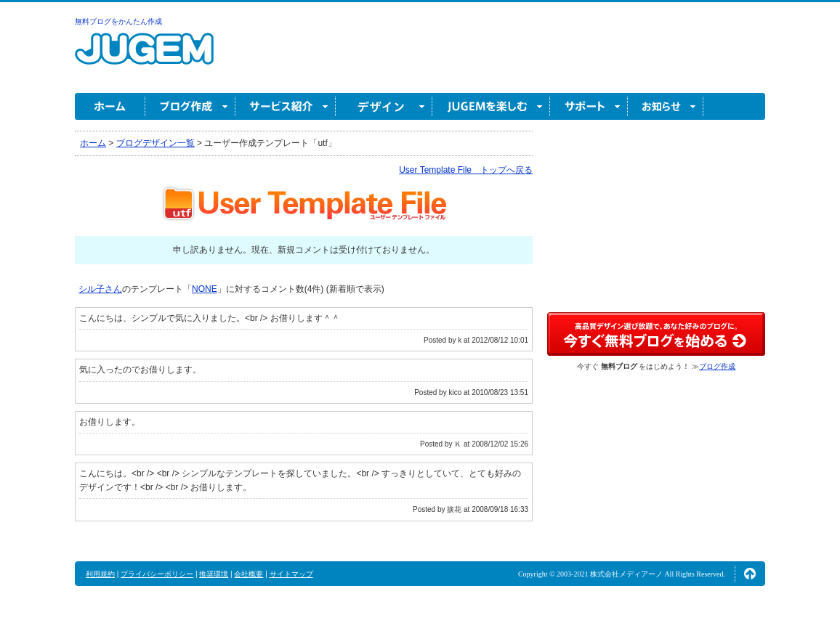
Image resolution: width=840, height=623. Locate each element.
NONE (205, 289)
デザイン (384, 106)
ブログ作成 (190, 106)
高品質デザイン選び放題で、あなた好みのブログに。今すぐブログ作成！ (656, 334)
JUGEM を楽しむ (491, 106)
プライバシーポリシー (157, 574)
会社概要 (249, 574)
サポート (589, 106)
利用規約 (100, 574)
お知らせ (666, 106)
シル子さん (100, 289)
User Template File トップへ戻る (466, 170)
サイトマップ (291, 574)
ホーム (110, 106)
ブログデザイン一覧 (156, 143)
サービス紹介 (286, 106)
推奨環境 (214, 574)
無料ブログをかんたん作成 (118, 21)
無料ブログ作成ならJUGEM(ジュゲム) (144, 57)
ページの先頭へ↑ (750, 574)
